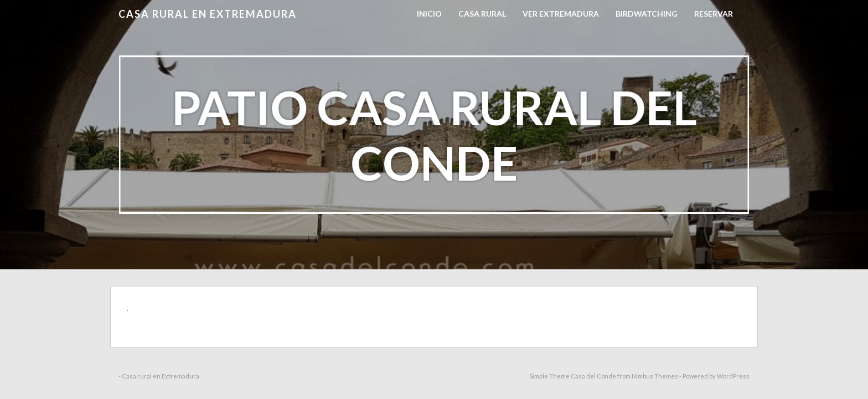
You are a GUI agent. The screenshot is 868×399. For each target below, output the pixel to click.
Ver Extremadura (561, 14)
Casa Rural (482, 14)
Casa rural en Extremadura (208, 14)
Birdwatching (647, 14)
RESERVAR (714, 14)
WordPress (733, 376)
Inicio (429, 14)
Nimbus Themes (655, 376)
